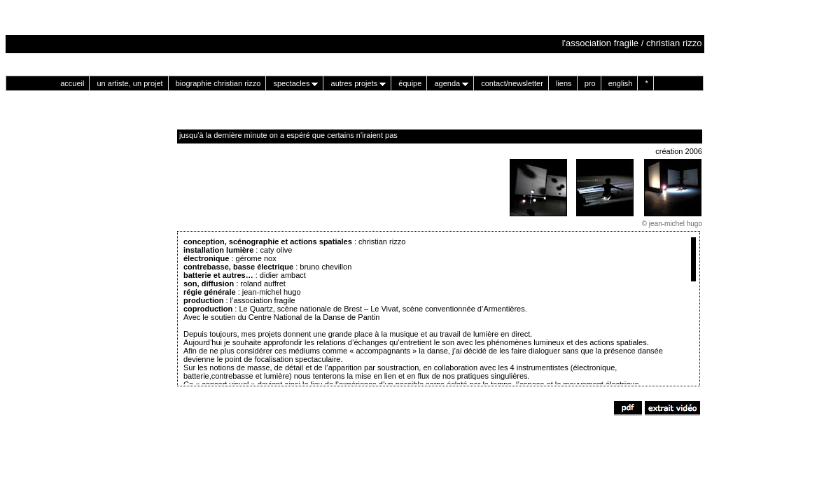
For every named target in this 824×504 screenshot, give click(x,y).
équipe (410, 83)
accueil (72, 83)
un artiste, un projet (130, 83)
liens (564, 83)
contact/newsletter (512, 83)
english (621, 83)
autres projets (359, 83)
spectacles (295, 83)
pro (590, 83)
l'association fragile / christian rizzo (633, 43)
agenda (451, 83)
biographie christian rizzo (218, 83)
